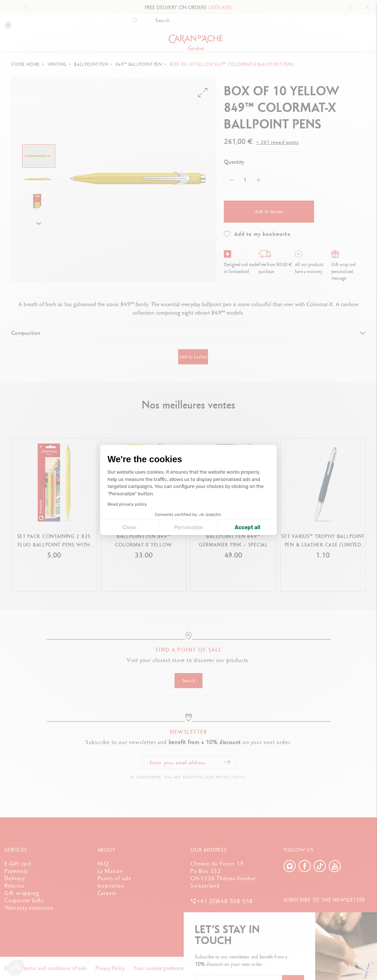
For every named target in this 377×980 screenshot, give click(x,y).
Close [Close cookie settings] (129, 528)
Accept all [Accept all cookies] (248, 528)
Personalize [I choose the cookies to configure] (188, 528)
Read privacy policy (127, 504)
